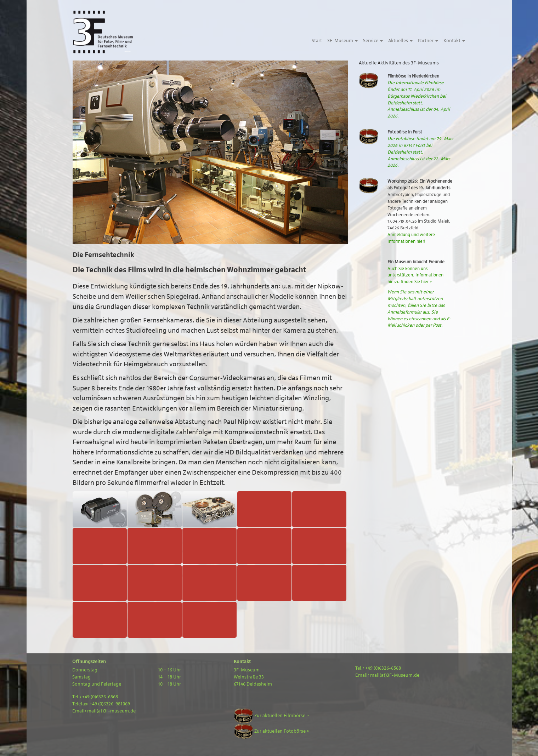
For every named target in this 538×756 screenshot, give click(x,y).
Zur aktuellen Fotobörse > (271, 731)
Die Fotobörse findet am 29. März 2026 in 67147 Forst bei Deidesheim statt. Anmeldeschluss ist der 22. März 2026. (420, 152)
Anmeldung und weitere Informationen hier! (411, 238)
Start (317, 41)
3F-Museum (342, 41)
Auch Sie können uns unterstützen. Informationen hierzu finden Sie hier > (415, 275)
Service (373, 41)
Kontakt (454, 41)
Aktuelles (400, 41)
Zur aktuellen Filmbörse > (271, 716)
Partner (428, 41)
